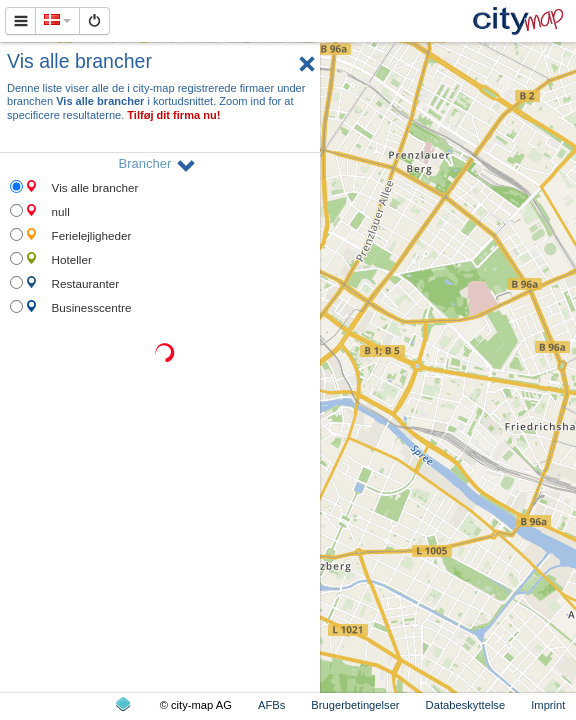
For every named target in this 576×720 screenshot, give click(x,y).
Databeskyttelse (466, 705)
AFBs (271, 705)
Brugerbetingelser (355, 705)
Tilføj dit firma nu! (173, 115)
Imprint (548, 705)
